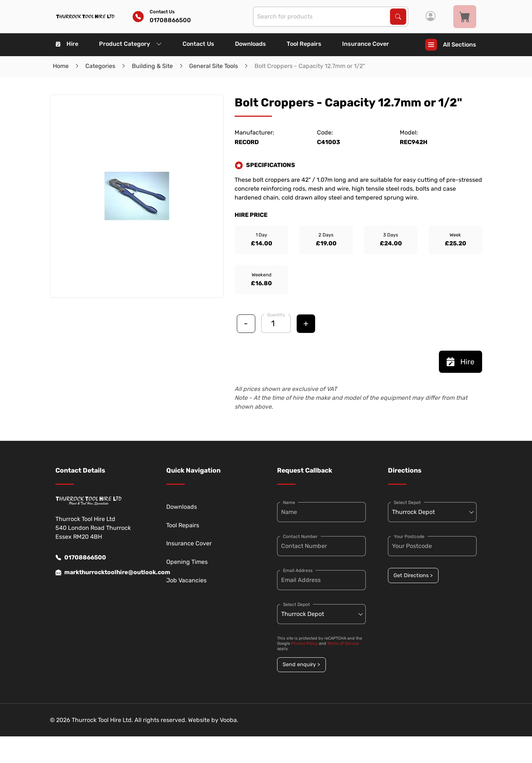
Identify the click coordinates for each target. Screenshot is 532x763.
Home (61, 66)
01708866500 (81, 558)
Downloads (250, 44)
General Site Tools (214, 66)
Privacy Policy (304, 643)
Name (289, 503)
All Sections (451, 45)
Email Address (298, 570)
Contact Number (300, 537)
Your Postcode (409, 537)
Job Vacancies (186, 580)
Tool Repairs (304, 44)
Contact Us (198, 44)
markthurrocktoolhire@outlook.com (100, 572)
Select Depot (296, 604)
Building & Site (152, 66)
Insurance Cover (366, 44)
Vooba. (229, 720)
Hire (67, 44)
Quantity (276, 315)
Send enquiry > (301, 665)
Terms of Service (343, 643)
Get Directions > (413, 575)
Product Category (130, 44)
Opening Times (187, 562)
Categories (100, 66)
